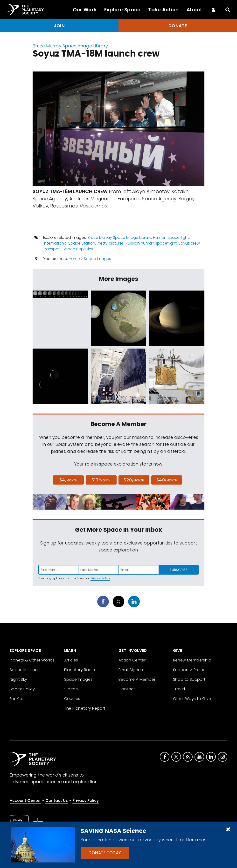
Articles (71, 660)
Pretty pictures (110, 243)
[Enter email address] (139, 570)
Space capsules (78, 249)
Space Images (97, 259)
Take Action (164, 10)
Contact (127, 689)
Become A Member (137, 679)
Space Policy (22, 689)
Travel (179, 689)
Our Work (85, 10)
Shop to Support (189, 679)
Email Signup (131, 670)
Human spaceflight (171, 237)
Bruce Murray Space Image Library (70, 46)
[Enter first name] (58, 570)
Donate (178, 26)
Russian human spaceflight (151, 243)
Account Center (25, 800)
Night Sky (18, 679)
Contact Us (57, 800)
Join (59, 26)
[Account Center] (213, 10)
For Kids (17, 699)
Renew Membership (192, 660)
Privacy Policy (100, 578)
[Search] (228, 10)
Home (74, 259)
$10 (101, 480)
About (195, 10)
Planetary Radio (80, 670)
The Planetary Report (85, 708)
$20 (134, 480)
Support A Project (190, 670)
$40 (167, 480)
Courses (72, 699)
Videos (71, 689)
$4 (68, 480)
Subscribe (178, 570)
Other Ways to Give (192, 699)
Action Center (132, 660)
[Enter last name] (98, 570)
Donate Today (105, 853)
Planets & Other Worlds (32, 660)
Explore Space (122, 10)
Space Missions (25, 670)
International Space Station (69, 243)
